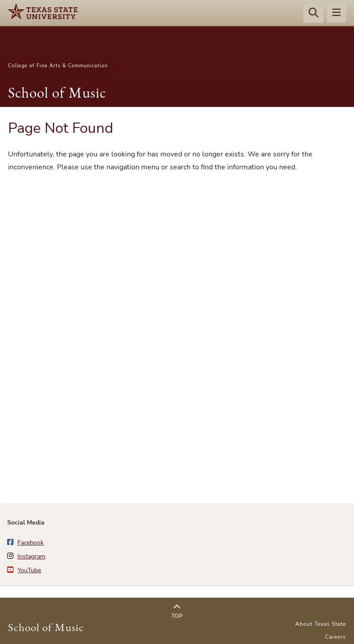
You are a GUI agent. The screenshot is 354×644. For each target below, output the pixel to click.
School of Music (57, 92)
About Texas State (321, 624)
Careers (336, 637)
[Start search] (313, 14)
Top (177, 611)
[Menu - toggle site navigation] (336, 14)
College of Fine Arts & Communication (58, 66)
